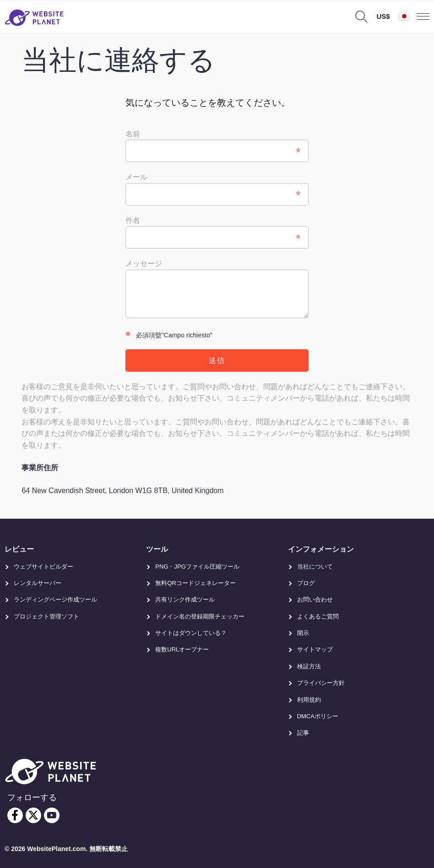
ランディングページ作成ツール (55, 599)
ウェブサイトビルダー (43, 567)
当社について (315, 567)
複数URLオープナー (182, 649)
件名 (133, 220)
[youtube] (52, 815)
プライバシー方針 (321, 683)
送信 (217, 361)
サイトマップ (315, 649)
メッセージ (144, 263)
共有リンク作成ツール (185, 599)
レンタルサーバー (38, 583)
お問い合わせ (315, 599)
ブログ (306, 583)
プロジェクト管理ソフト (46, 616)
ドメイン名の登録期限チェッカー (200, 616)
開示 (303, 633)
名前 (133, 134)
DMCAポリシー (318, 716)
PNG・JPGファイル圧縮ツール (197, 567)
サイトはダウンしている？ (191, 633)
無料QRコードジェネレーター (195, 583)
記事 (303, 733)
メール (136, 177)
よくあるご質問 (318, 616)
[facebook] (15, 815)
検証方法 (309, 666)
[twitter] (33, 815)
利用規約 (309, 700)
